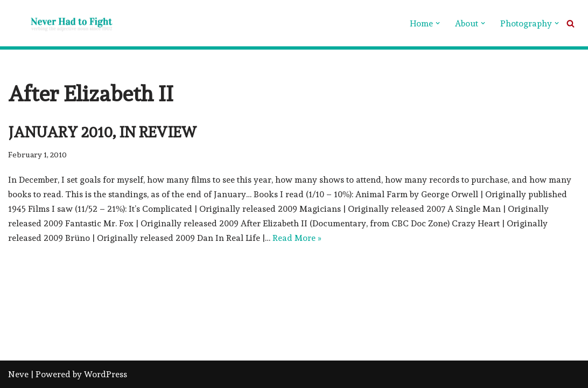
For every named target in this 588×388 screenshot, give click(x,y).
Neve (18, 374)
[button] (438, 23)
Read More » (297, 238)
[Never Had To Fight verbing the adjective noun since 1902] (62, 23)
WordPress (106, 374)
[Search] (570, 23)
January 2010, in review (102, 132)
